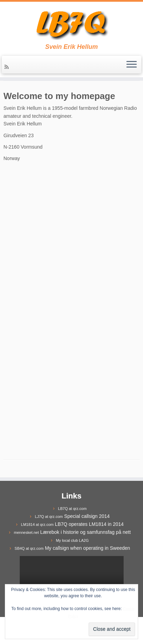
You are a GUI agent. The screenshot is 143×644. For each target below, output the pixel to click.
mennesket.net (26, 532)
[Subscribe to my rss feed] (8, 67)
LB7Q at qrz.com (73, 509)
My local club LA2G (72, 540)
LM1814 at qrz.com (37, 524)
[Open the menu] (132, 65)
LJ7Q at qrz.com (49, 517)
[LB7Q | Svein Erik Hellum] (71, 23)
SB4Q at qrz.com (29, 548)
